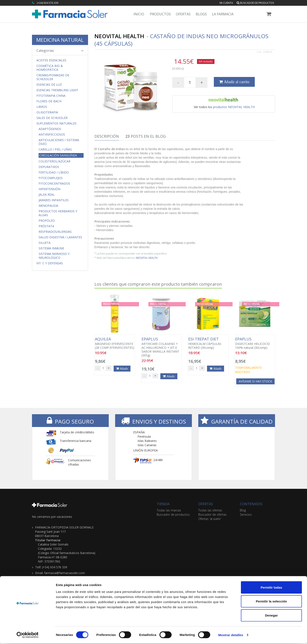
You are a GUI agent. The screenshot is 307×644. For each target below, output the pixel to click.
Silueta (45, 243)
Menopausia (48, 206)
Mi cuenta (226, 3)
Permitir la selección (271, 602)
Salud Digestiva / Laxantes (60, 237)
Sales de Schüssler (52, 118)
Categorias (60, 51)
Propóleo (47, 221)
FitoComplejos (51, 178)
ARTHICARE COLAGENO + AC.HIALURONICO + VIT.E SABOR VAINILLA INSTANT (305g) (161, 347)
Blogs (201, 14)
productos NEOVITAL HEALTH (234, 107)
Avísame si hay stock (255, 381)
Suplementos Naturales (56, 123)
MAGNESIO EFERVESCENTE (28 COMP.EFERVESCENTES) (115, 343)
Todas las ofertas (210, 510)
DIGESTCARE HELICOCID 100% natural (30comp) (255, 343)
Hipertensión (49, 189)
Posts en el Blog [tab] (146, 136)
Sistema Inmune (51, 248)
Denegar (271, 616)
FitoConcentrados (54, 184)
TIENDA (163, 504)
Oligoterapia (47, 112)
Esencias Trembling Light (57, 90)
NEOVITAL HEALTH (147, 258)
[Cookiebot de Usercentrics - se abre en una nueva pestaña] (28, 636)
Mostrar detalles (231, 636)
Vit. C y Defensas (50, 263)
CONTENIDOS (251, 504)
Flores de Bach (49, 101)
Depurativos (49, 167)
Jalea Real (47, 195)
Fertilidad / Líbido (54, 172)
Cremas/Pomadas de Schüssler (53, 77)
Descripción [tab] (107, 136)
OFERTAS (206, 504)
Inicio (139, 14)
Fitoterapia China (51, 96)
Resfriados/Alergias (55, 232)
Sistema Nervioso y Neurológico (54, 256)
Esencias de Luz (49, 85)
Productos (160, 14)
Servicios (246, 514)
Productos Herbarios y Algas (58, 213)
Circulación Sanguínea (58, 155)
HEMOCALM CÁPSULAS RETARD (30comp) (208, 343)
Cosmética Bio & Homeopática (50, 68)
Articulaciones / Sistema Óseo (59, 142)
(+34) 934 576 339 (48, 3)
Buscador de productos (255, 3)
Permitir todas (272, 588)
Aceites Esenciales (51, 60)
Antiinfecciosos (52, 135)
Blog (243, 510)
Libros (42, 107)
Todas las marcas (169, 510)
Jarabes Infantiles (54, 200)
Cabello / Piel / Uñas (55, 149)
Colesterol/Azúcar (54, 161)
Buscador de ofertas (212, 514)
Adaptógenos (50, 129)
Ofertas (183, 14)
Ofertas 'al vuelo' (210, 519)
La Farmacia (223, 14)
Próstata (46, 226)
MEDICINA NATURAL (60, 40)
